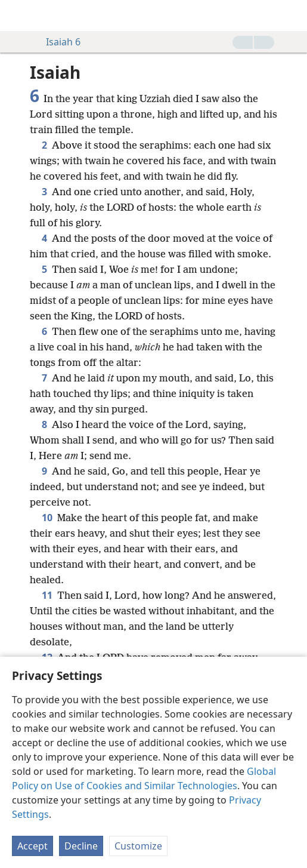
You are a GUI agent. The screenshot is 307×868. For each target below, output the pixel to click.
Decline (81, 846)
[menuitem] (18, 16)
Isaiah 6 (57, 42)
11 (47, 595)
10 (47, 518)
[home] (18, 16)
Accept (32, 846)
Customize (138, 846)
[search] (292, 16)
